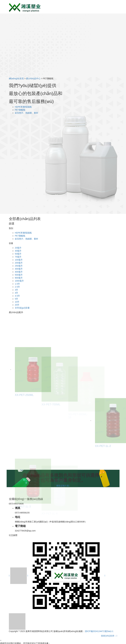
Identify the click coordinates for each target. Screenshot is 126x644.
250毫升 (19, 266)
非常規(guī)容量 (22, 308)
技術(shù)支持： (109, 636)
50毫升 (18, 254)
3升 (17, 290)
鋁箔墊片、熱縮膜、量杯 (26, 113)
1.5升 (17, 284)
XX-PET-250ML (24, 409)
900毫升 (19, 278)
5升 (17, 299)
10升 (17, 302)
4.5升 (17, 296)
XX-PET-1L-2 (103, 459)
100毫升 (19, 260)
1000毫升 (19, 281)
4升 (17, 293)
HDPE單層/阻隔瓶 (23, 107)
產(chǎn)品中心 (33, 78)
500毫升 (19, 275)
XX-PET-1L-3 (23, 515)
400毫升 (19, 272)
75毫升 (18, 257)
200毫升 (19, 263)
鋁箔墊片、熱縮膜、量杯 (26, 239)
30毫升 (18, 251)
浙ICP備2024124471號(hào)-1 (99, 631)
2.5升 (17, 287)
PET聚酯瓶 (20, 110)
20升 (17, 305)
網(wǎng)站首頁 (16, 78)
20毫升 (18, 248)
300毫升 (19, 269)
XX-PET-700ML (51, 413)
